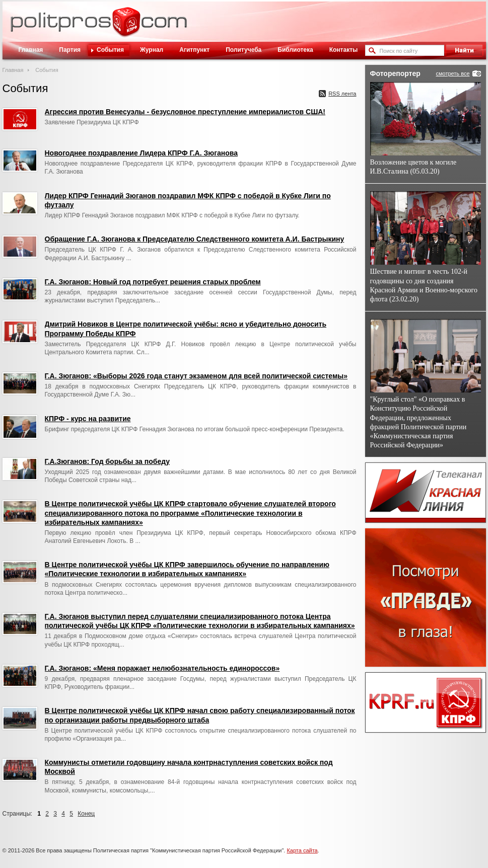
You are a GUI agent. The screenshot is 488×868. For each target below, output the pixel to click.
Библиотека (295, 50)
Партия (70, 50)
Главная (31, 50)
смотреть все (452, 73)
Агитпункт (194, 50)
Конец (86, 814)
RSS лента (342, 94)
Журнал (152, 50)
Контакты (344, 50)
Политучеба (243, 50)
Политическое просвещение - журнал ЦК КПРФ (126, 27)
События (110, 50)
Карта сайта (302, 850)
